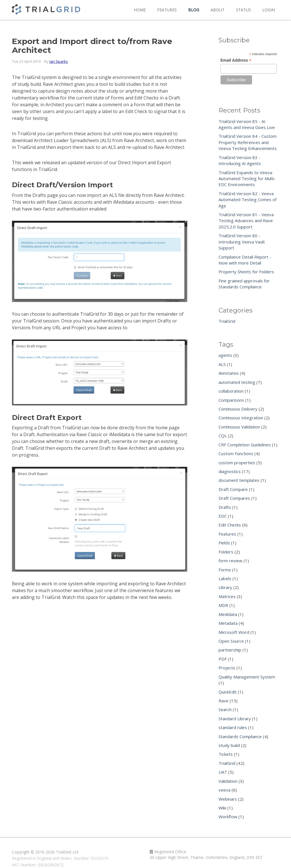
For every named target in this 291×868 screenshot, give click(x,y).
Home (140, 10)
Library (225, 587)
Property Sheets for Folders (246, 272)
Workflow (228, 817)
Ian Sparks (59, 61)
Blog (194, 10)
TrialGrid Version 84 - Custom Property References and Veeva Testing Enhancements (248, 142)
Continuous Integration (241, 418)
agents (225, 355)
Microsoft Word (234, 632)
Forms (225, 570)
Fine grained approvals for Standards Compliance (244, 284)
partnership (230, 650)
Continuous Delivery (238, 409)
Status (243, 10)
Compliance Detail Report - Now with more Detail (245, 260)
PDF (223, 659)
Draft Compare (233, 489)
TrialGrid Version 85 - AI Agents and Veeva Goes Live (247, 124)
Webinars (228, 799)
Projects (227, 668)
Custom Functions (236, 453)
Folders (226, 552)
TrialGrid (227, 321)
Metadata (228, 623)
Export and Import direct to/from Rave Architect (92, 46)
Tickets (226, 754)
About (218, 10)
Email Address (236, 60)
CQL (223, 436)
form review (230, 561)
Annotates (229, 373)
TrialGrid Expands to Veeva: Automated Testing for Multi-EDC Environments (247, 179)
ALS (222, 364)
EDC (223, 516)
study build (229, 745)
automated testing (237, 382)
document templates (239, 480)
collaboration (231, 391)
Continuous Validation (239, 427)
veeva (225, 790)
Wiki (222, 808)
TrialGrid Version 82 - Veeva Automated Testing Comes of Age (248, 200)
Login (269, 10)
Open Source (231, 641)
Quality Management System (247, 677)
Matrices (227, 596)
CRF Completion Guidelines (245, 445)
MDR (223, 605)
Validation (228, 781)
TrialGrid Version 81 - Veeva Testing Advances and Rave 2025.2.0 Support (246, 221)
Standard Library (235, 719)
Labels (225, 578)
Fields (224, 543)
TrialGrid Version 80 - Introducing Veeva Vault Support (242, 242)
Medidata (228, 614)
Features (167, 10)
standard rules (233, 727)
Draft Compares (234, 498)
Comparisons (231, 400)
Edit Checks (230, 525)
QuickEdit (228, 692)
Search (225, 709)
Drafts (225, 507)
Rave (224, 701)
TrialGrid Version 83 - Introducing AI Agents (240, 160)
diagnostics (230, 471)
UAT (223, 772)
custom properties (237, 463)
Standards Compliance (240, 736)
